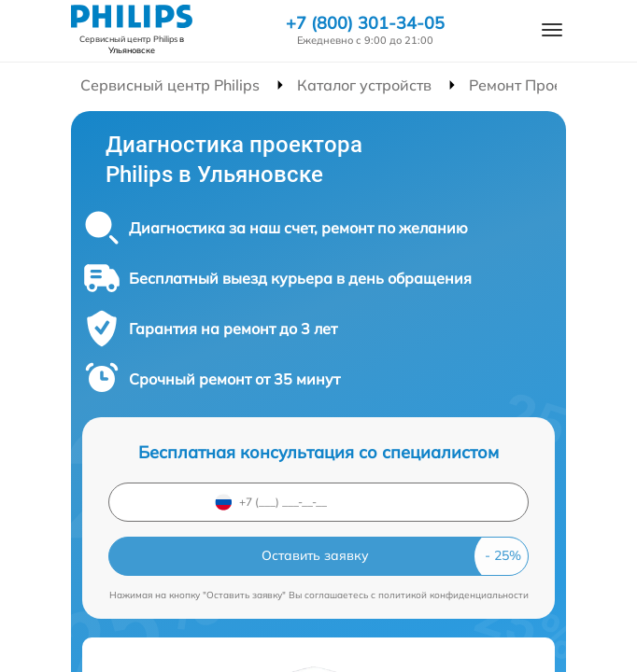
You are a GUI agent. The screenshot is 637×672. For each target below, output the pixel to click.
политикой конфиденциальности (453, 595)
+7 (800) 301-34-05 (365, 23)
